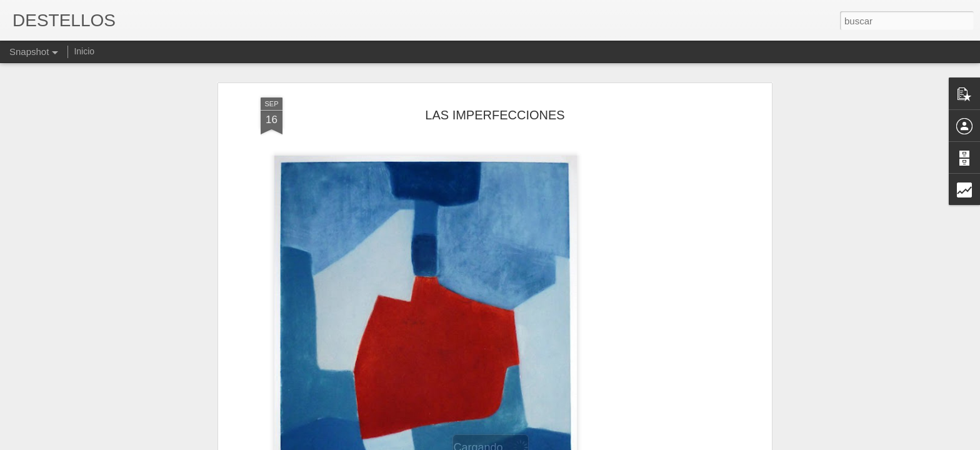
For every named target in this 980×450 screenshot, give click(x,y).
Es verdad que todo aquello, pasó (706, 385)
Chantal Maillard (534, 392)
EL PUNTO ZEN (833, 385)
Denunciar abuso (580, 443)
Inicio (84, 51)
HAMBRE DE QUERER (390, 385)
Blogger (538, 443)
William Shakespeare (84, 392)
